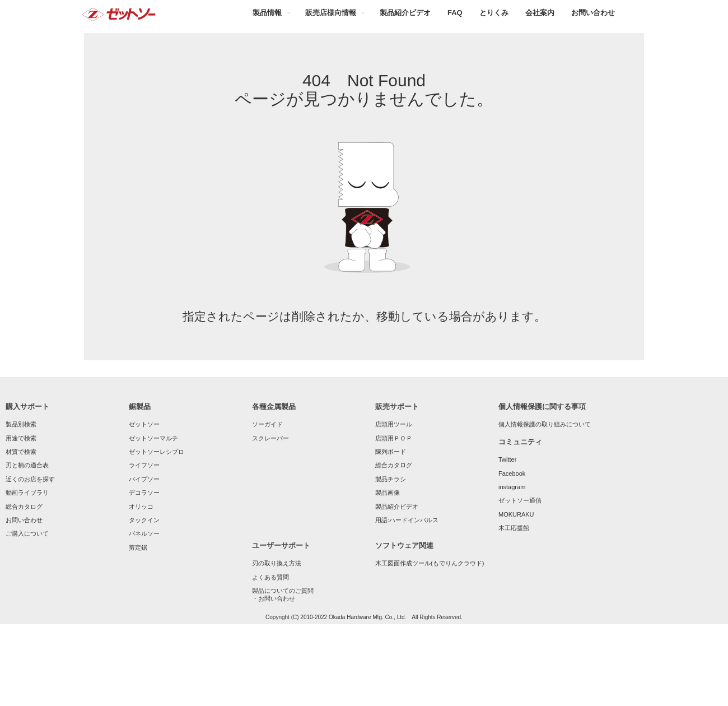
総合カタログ (24, 507)
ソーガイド (267, 424)
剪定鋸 (138, 547)
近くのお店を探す (30, 479)
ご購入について (27, 533)
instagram (512, 487)
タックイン (144, 520)
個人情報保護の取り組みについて (545, 424)
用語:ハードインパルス (407, 520)
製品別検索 (21, 424)
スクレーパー (270, 438)
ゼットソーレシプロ (157, 452)
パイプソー (144, 479)
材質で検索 (21, 452)
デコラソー (144, 493)
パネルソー (144, 533)
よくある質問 (270, 577)
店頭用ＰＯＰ (394, 438)
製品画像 (388, 493)
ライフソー (144, 465)
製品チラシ (391, 479)
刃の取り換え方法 (277, 563)
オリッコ (141, 507)
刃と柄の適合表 (27, 465)
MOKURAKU (516, 514)
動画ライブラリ (27, 493)
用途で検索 (21, 438)
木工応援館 (514, 528)
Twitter (507, 459)
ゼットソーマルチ (153, 438)
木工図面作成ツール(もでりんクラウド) (430, 563)
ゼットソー (144, 424)
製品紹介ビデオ (397, 507)
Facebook (512, 473)
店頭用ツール (394, 424)
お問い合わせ (24, 520)
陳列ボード (391, 452)
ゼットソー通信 (520, 500)
